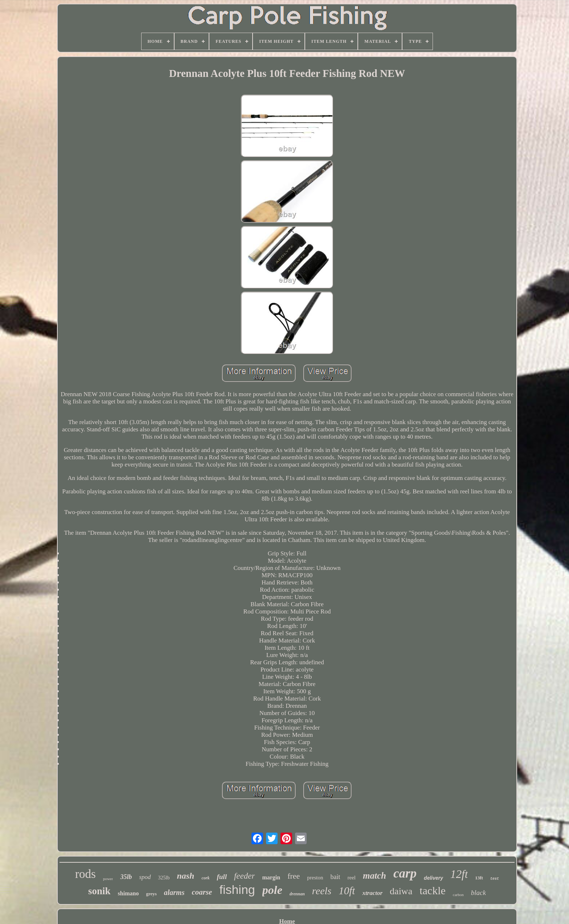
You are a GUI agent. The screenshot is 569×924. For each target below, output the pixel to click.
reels (322, 891)
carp (405, 873)
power (108, 879)
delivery (433, 878)
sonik (99, 891)
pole (272, 890)
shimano (128, 893)
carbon (458, 895)
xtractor (372, 893)
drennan (297, 894)
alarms (174, 892)
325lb (164, 878)
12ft (459, 874)
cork (205, 878)
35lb (126, 877)
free (294, 876)
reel (352, 878)
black (478, 893)
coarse (202, 892)
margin (271, 877)
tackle (433, 890)
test (495, 879)
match (374, 876)
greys (151, 894)
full (222, 877)
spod (145, 877)
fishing (237, 890)
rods (85, 874)
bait (335, 877)
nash (185, 876)
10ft (347, 891)
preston (315, 878)
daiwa (401, 891)
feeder (244, 876)
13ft (479, 878)
